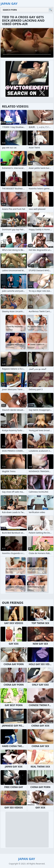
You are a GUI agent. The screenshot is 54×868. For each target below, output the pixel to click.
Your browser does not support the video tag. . (27, 43)
